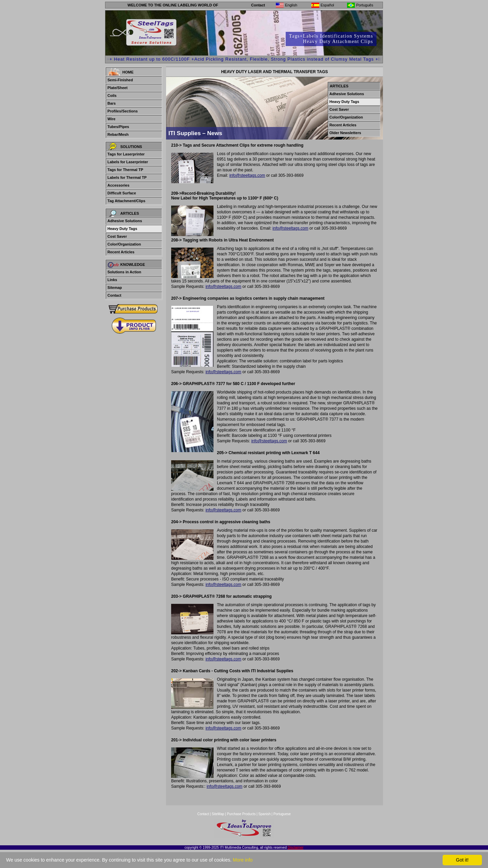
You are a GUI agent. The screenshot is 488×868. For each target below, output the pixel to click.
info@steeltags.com (247, 175)
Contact (258, 5)
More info (243, 860)
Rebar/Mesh (118, 134)
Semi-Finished (120, 80)
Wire (111, 119)
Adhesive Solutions (125, 221)
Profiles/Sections (123, 111)
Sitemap (115, 288)
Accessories (118, 185)
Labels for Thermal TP (127, 177)
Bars (111, 103)
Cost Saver (117, 236)
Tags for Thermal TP (125, 170)
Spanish (264, 814)
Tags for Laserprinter (126, 154)
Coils (112, 96)
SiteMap (218, 814)
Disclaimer (296, 848)
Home (128, 72)
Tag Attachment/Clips (126, 201)
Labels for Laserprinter (128, 162)
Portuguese (282, 814)
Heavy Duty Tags (122, 229)
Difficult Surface (122, 193)
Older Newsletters (345, 133)
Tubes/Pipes (118, 127)
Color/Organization (124, 244)
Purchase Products (241, 814)
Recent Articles (121, 252)
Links (112, 280)
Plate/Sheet (117, 88)
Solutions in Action (124, 272)
